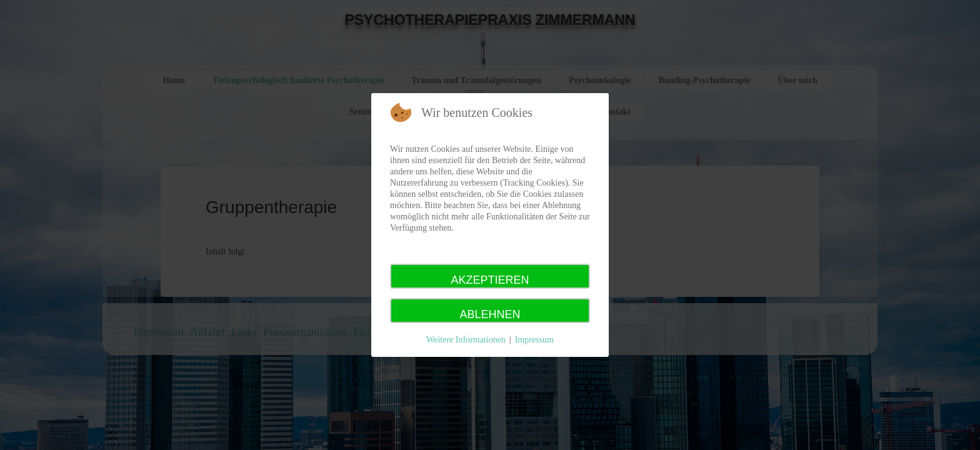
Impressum (534, 340)
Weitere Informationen (466, 340)
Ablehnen (490, 314)
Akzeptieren (490, 280)
